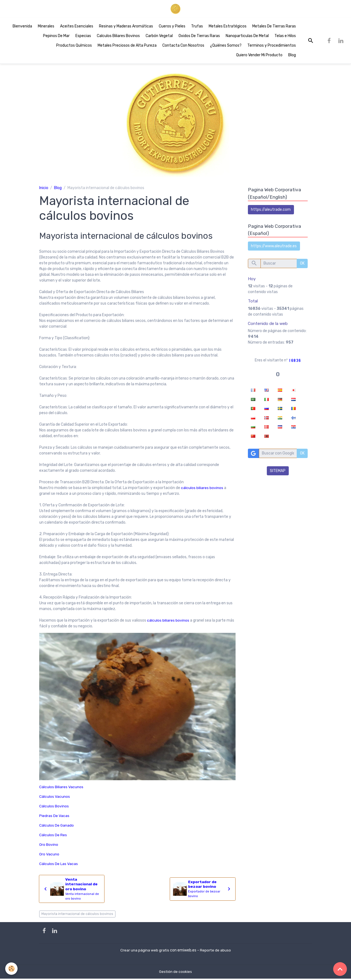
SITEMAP (278, 472)
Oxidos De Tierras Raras (199, 37)
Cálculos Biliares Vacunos (61, 788)
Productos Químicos (74, 47)
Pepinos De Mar (56, 37)
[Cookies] (12, 969)
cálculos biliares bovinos (202, 489)
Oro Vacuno (49, 855)
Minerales (46, 27)
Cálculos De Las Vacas (59, 865)
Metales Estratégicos (228, 27)
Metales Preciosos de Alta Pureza (127, 47)
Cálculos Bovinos (54, 807)
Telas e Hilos (285, 37)
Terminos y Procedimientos (272, 47)
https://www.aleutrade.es (274, 247)
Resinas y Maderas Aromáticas (126, 27)
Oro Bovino (49, 846)
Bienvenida (22, 27)
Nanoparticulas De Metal (247, 37)
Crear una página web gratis (145, 952)
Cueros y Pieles (172, 27)
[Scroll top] (340, 969)
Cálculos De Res (53, 836)
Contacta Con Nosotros (183, 47)
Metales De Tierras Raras (274, 27)
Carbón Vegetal (159, 37)
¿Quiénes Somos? (226, 47)
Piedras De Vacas (54, 817)
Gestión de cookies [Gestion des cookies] (175, 973)
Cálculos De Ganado (57, 826)
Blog (292, 56)
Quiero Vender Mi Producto (259, 56)
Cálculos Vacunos (55, 798)
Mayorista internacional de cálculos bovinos (77, 915)
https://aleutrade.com (271, 211)
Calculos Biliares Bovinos (118, 37)
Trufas (197, 27)
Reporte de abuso (216, 952)
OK (302, 265)
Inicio (44, 189)
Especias (83, 37)
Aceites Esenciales (77, 27)
